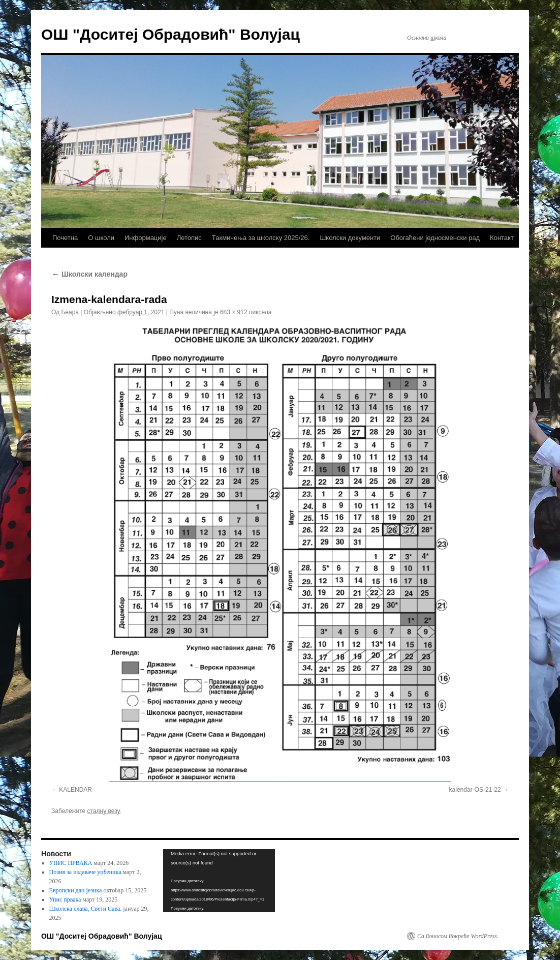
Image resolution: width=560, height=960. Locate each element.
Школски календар (89, 274)
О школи (101, 238)
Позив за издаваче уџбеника (85, 872)
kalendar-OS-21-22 (475, 790)
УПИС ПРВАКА (71, 863)
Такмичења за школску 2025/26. (261, 238)
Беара (70, 312)
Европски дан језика (76, 890)
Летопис (189, 238)
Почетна (65, 238)
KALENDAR (75, 790)
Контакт (502, 238)
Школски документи (350, 238)
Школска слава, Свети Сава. (86, 909)
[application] (219, 881)
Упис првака (65, 899)
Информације (146, 238)
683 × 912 (234, 312)
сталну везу (104, 811)
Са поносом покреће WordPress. (458, 936)
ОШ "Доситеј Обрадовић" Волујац (170, 34)
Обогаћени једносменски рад (435, 238)
